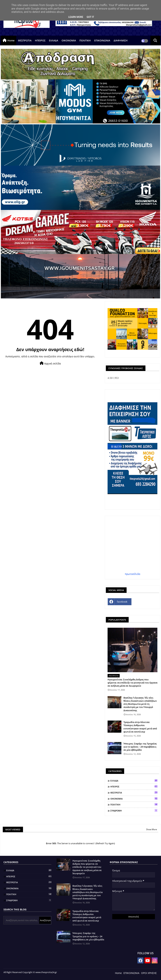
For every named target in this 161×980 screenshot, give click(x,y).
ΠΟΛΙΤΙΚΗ (85, 40)
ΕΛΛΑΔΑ (54, 40)
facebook (122, 602)
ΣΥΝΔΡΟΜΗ (134, 811)
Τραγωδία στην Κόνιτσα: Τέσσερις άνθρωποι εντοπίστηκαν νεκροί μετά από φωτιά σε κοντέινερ (140, 727)
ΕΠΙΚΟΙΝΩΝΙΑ (102, 40)
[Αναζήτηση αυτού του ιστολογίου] (22, 920)
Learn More (76, 17)
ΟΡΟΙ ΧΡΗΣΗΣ (149, 973)
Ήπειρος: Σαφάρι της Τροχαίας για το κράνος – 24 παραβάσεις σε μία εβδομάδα (140, 747)
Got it (90, 17)
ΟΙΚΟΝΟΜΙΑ (69, 40)
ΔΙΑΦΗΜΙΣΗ (121, 40)
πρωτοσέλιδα (133, 574)
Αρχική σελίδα (50, 363)
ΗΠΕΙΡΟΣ (40, 40)
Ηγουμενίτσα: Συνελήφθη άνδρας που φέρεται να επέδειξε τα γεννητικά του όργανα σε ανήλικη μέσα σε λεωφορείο (132, 683)
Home (11, 40)
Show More (152, 829)
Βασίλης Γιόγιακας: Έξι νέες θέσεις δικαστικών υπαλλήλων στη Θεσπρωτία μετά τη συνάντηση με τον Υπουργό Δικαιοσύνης (140, 704)
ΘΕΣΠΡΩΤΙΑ (25, 40)
